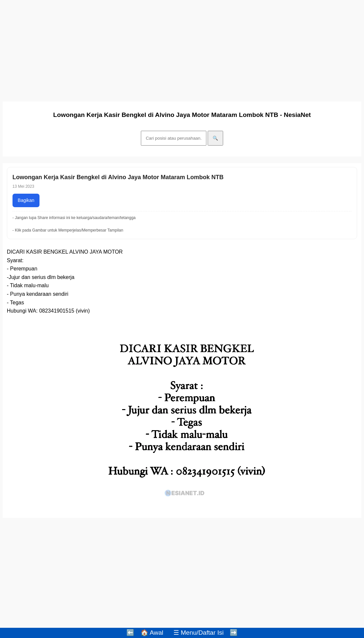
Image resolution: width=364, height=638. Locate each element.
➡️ (234, 633)
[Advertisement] (182, 49)
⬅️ (130, 633)
